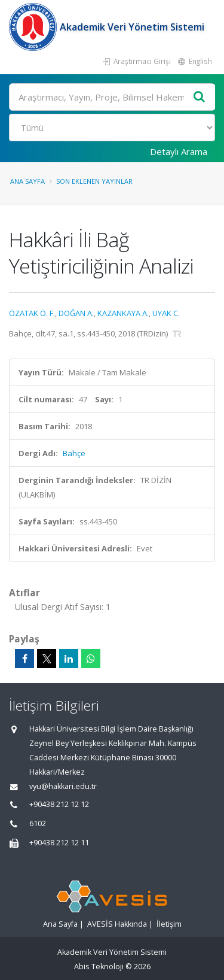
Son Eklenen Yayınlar (94, 181)
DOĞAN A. (76, 313)
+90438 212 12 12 (59, 804)
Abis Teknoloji (99, 967)
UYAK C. (166, 313)
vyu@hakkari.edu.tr (63, 786)
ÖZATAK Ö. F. (32, 313)
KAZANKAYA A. (123, 313)
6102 (38, 823)
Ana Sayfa (27, 181)
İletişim (169, 924)
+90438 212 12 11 (59, 843)
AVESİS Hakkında (117, 924)
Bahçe (74, 453)
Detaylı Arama (179, 151)
